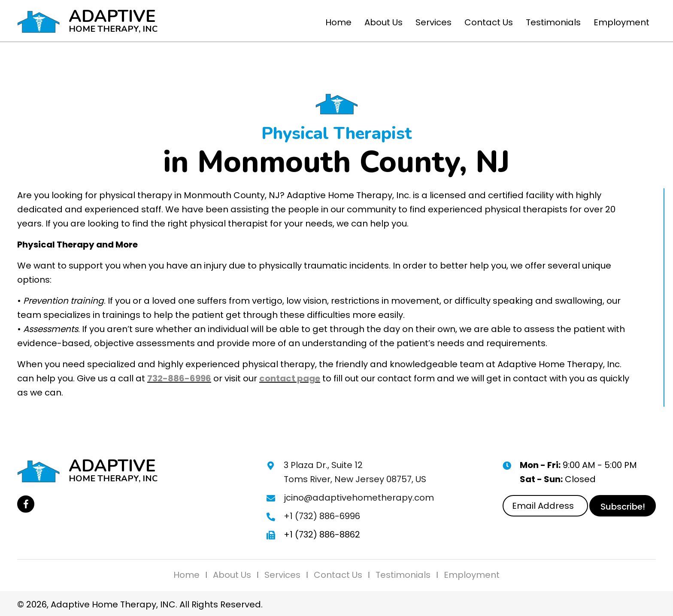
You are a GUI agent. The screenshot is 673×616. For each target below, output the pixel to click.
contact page (290, 378)
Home (186, 575)
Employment (472, 575)
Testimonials (403, 575)
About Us (232, 575)
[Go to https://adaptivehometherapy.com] (88, 21)
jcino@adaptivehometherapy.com (359, 498)
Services (282, 575)
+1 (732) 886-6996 (322, 516)
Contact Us (338, 575)
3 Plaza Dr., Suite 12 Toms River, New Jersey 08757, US (355, 472)
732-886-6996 (179, 378)
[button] (26, 504)
